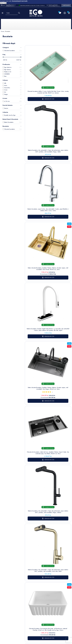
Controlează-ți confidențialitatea (36, 628)
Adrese (63, 578)
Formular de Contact (53, 632)
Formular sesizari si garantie (18, 582)
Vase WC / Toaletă (33, 595)
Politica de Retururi (53, 584)
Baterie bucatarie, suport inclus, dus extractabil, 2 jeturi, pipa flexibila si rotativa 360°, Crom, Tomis (36, 122)
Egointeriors (44, 540)
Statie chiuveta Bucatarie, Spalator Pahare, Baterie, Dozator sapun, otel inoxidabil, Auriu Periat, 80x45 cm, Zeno (60, 122)
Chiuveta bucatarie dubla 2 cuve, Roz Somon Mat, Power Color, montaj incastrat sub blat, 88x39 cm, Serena (36, 438)
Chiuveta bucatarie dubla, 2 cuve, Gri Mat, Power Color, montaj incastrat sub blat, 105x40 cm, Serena (60, 395)
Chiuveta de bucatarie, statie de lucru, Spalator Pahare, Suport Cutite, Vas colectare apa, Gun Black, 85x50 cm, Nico (36, 216)
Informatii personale (64, 569)
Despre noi (54, 575)
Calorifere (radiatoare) (33, 599)
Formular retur (10, 578)
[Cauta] (19, 13)
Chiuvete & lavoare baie (33, 581)
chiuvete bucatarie (60, 515)
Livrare (52, 567)
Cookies (43, 578)
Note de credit (65, 575)
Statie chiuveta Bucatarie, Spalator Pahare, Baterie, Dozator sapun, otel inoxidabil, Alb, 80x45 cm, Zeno (60, 352)
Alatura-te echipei (53, 598)
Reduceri (53, 602)
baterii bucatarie (53, 527)
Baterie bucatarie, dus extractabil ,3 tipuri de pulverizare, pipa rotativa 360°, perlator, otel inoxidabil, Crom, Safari (36, 305)
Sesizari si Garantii (53, 588)
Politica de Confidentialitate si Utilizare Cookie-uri (45, 572)
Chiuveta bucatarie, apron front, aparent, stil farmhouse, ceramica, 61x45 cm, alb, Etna (36, 480)
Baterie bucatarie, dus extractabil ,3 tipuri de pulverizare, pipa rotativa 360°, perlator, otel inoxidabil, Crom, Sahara (36, 352)
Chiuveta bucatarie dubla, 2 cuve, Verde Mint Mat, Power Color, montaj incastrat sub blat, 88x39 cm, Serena (36, 79)
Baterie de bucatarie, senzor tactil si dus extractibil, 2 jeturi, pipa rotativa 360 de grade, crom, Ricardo (60, 481)
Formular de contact (44, 582)
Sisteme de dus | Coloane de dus (33, 588)
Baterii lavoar (33, 570)
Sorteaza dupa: (45, 45)
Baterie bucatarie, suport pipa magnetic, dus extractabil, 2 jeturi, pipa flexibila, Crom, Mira (60, 437)
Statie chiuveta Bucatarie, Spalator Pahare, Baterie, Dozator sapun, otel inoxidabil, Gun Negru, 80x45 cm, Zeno (60, 167)
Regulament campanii (54, 593)
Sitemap (32, 567)
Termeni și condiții (53, 571)
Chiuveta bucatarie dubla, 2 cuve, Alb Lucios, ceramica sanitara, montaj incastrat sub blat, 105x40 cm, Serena (36, 395)
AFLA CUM (3, 3)
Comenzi (63, 572)
